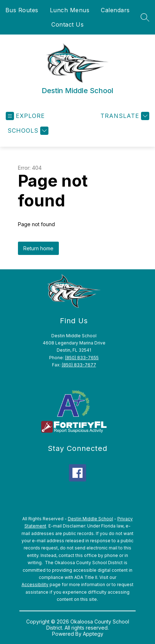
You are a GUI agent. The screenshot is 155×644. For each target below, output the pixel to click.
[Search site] (145, 17)
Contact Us (67, 24)
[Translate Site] (124, 116)
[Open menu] (25, 116)
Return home (38, 248)
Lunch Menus (70, 10)
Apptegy (93, 634)
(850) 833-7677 (79, 365)
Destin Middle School (90, 519)
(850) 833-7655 (82, 358)
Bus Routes (22, 10)
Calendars (115, 10)
